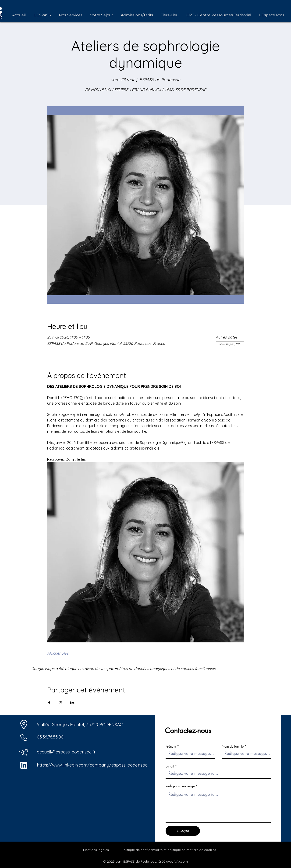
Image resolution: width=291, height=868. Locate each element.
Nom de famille (233, 746)
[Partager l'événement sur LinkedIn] (72, 702)
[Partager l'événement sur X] (61, 702)
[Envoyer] (183, 831)
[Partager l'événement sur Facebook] (49, 702)
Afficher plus (58, 653)
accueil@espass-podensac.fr (66, 752)
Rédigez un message (180, 786)
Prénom (171, 746)
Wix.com (181, 861)
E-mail (170, 766)
